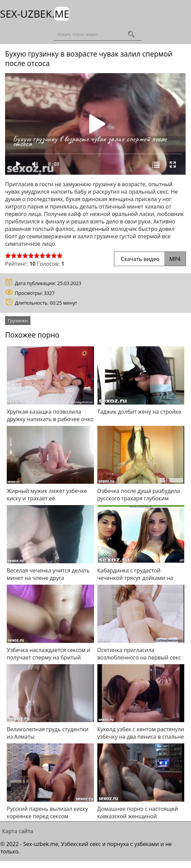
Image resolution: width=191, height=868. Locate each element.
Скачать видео (150, 259)
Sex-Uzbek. (35, 14)
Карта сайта (18, 831)
